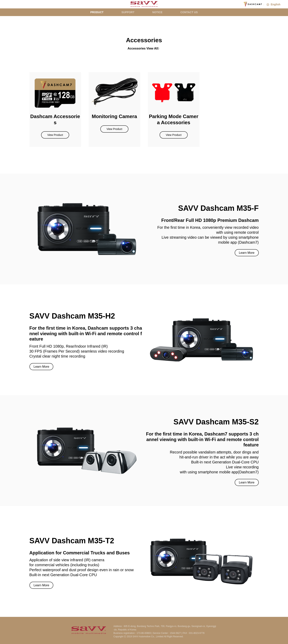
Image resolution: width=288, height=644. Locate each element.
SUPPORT (128, 12)
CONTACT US (189, 12)
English (273, 4)
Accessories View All (143, 48)
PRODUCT (97, 12)
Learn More (247, 253)
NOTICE (157, 12)
